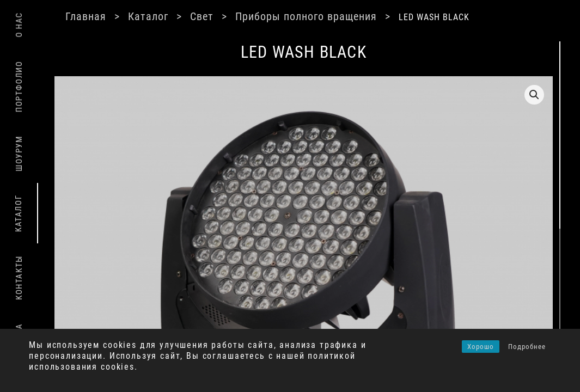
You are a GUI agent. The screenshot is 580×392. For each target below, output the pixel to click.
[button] (481, 95)
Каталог (175, 16)
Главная (113, 16)
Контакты (19, 278)
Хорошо (481, 347)
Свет (229, 16)
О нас (19, 25)
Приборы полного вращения (333, 16)
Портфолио (19, 87)
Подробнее (527, 347)
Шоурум (19, 154)
